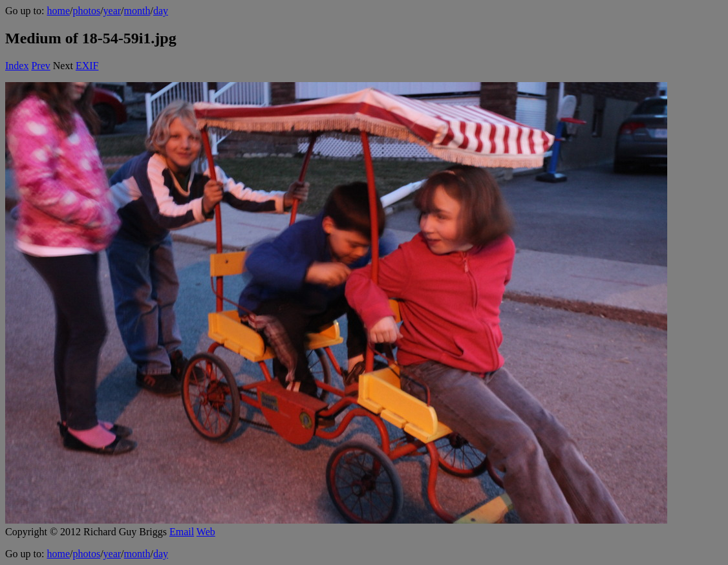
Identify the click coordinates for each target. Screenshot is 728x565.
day (161, 11)
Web (206, 532)
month (137, 11)
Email (182, 532)
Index (17, 66)
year (112, 11)
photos (86, 11)
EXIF (87, 66)
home (58, 11)
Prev (40, 66)
